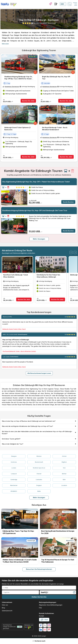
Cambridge (14, 480)
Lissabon (64, 485)
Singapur (39, 485)
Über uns (5, 605)
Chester (39, 474)
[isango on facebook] (41, 625)
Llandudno (39, 480)
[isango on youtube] (45, 630)
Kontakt (41, 616)
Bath (64, 480)
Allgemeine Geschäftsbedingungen (51, 605)
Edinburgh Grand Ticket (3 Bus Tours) (14, 329)
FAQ (40, 608)
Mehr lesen (5, 44)
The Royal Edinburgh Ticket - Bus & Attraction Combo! (19, 351)
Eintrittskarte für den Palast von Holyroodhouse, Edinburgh (48, 276)
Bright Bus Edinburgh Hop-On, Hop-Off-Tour (56, 78)
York (64, 468)
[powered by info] (29, 628)
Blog (3, 608)
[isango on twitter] (45, 625)
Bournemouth (39, 462)
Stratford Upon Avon (39, 468)
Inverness (14, 462)
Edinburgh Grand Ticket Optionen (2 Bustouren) (17, 129)
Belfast (64, 474)
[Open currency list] (63, 4)
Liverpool (14, 474)
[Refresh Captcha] (74, 593)
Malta (39, 491)
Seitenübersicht (7, 611)
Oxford (64, 456)
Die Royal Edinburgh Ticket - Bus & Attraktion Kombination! (55, 129)
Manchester (14, 485)
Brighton (64, 462)
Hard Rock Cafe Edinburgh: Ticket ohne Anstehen (16, 276)
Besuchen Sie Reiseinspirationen (39, 569)
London (14, 468)
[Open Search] (70, 4)
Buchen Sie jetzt (28, 101)
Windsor (39, 456)
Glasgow (14, 456)
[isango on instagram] (49, 625)
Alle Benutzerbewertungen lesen (39, 373)
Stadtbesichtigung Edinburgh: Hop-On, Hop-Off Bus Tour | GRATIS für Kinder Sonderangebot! (18, 78)
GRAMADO (14, 491)
